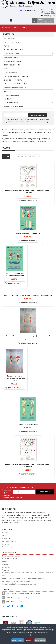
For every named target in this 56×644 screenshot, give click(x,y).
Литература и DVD (11, 42)
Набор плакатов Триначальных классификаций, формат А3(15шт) (28, 465)
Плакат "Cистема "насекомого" (28, 233)
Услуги (7, 46)
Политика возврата (9, 541)
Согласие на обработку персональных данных (19, 584)
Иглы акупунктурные (13, 61)
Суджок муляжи (10, 72)
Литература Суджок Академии (16, 84)
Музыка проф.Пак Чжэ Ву (14, 106)
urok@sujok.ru (49, 16)
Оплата (4, 536)
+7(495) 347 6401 (48, 12)
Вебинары (8, 99)
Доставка (5, 533)
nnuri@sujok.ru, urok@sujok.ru (22, 598)
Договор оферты (8, 547)
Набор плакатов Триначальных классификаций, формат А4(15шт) (28, 192)
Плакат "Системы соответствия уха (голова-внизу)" (15, 378)
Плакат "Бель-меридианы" (28, 424)
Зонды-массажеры (11, 57)
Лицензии (5, 564)
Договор (5, 562)
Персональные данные (10, 559)
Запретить (29, 640)
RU (23, 11)
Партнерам (6, 567)
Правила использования (11, 556)
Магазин (15, 27)
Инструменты (9, 38)
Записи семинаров (12, 103)
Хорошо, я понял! (18, 640)
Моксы (6, 69)
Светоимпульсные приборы (16, 76)
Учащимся (5, 570)
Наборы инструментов (13, 50)
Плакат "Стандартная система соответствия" (15, 274)
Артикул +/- (33, 157)
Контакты (5, 544)
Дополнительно (40, 640)
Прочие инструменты (13, 80)
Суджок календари (12, 95)
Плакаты (7, 91)
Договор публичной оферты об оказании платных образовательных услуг (27, 574)
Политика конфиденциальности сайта (16, 581)
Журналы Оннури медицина (15, 88)
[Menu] (11, 21)
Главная (7, 27)
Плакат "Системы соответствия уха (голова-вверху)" (28, 336)
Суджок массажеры (12, 54)
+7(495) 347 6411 (48, 10)
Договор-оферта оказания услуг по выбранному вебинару (23, 578)
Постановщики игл (12, 65)
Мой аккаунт (6, 538)
